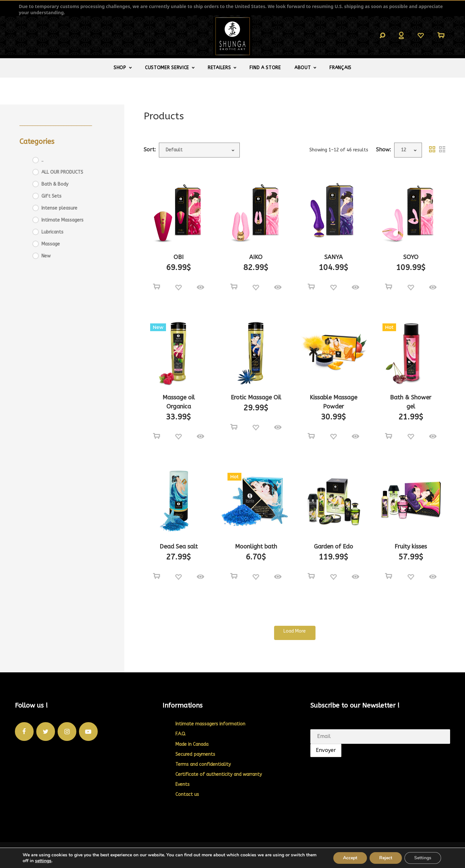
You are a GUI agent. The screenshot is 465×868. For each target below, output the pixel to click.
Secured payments (195, 754)
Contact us (187, 794)
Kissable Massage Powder (333, 402)
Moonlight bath (256, 547)
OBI (178, 257)
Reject (386, 858)
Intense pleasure (59, 208)
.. (42, 160)
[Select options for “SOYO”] (389, 287)
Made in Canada (192, 744)
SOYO (411, 257)
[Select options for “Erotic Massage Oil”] (234, 427)
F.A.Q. (181, 734)
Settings (423, 858)
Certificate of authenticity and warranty (219, 774)
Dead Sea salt (179, 547)
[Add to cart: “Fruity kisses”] (389, 576)
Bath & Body (55, 184)
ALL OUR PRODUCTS (62, 172)
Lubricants (52, 232)
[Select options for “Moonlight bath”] (234, 576)
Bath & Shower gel (411, 402)
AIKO (256, 257)
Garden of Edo (333, 547)
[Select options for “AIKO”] (234, 287)
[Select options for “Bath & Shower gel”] (389, 436)
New (46, 256)
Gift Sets (51, 196)
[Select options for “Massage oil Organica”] (157, 436)
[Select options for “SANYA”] (311, 287)
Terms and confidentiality (203, 764)
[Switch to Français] (340, 68)
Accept (350, 858)
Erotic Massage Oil (256, 397)
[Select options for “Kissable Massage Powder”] (311, 436)
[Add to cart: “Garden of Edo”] (311, 576)
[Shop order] (199, 150)
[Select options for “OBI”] (157, 287)
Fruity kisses (411, 547)
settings (43, 861)
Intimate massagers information (210, 724)
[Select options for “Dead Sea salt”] (157, 576)
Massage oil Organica (179, 402)
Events (183, 784)
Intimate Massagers (62, 220)
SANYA (333, 257)
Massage (51, 244)
